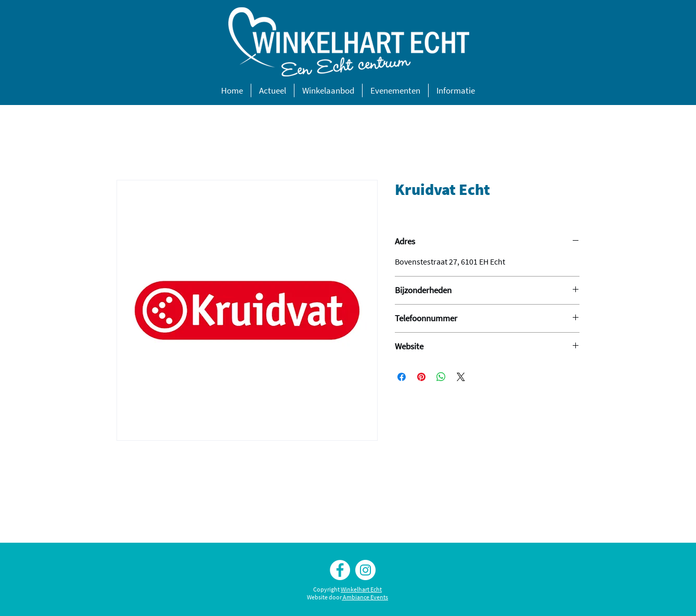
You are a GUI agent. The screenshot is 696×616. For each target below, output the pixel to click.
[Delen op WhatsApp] (441, 377)
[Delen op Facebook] (402, 377)
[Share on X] (461, 377)
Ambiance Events (365, 597)
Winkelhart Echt (361, 589)
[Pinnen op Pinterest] (421, 377)
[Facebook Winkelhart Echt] (340, 570)
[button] (273, 90)
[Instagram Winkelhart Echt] (365, 570)
